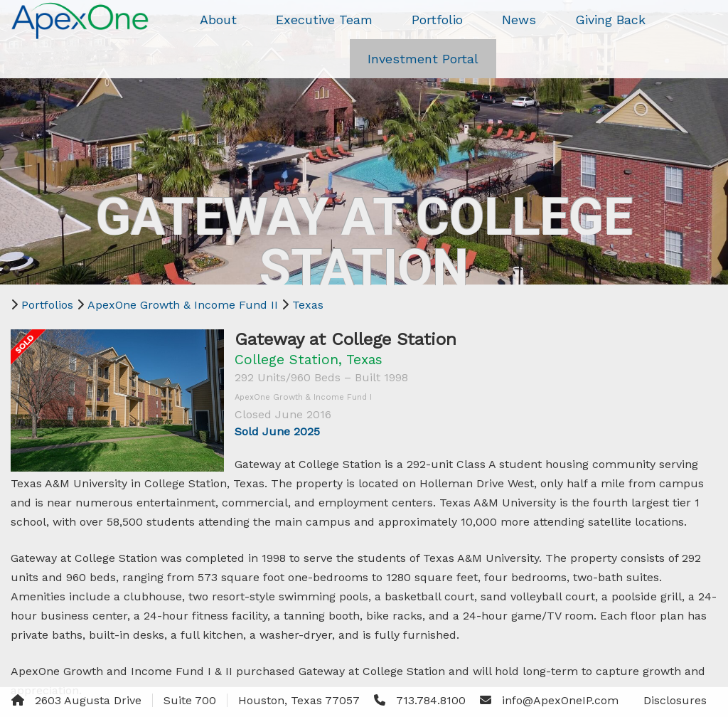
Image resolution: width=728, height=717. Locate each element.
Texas (308, 305)
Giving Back (610, 20)
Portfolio (437, 20)
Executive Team (324, 20)
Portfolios (47, 305)
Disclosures (675, 700)
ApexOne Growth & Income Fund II (183, 305)
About (218, 20)
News (519, 20)
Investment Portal (423, 59)
